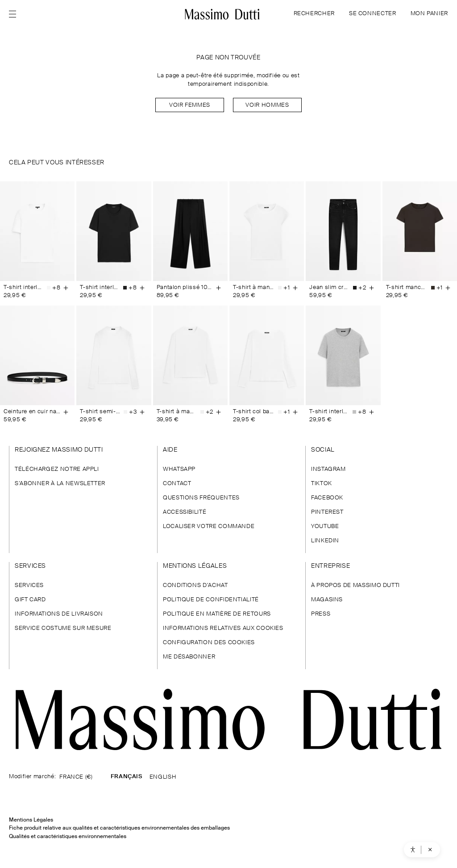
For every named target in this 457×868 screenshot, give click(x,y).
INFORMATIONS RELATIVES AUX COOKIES (223, 628)
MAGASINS (327, 600)
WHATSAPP (179, 469)
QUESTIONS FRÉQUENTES (201, 498)
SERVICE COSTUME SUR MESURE (63, 628)
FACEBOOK (327, 498)
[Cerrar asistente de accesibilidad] (429, 850)
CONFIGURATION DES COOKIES (209, 643)
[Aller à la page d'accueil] (228, 719)
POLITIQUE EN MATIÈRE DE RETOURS (217, 614)
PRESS (321, 614)
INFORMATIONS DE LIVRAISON (59, 614)
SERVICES (29, 585)
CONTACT (177, 484)
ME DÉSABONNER (189, 657)
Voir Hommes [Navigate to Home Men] (267, 105)
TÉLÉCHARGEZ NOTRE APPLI (57, 469)
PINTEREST (327, 512)
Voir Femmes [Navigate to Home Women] (190, 105)
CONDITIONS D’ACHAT (195, 585)
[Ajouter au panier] (66, 288)
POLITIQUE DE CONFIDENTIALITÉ (211, 600)
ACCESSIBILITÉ (185, 512)
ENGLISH (163, 777)
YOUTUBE (325, 526)
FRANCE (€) (76, 777)
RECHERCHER (314, 14)
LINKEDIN (325, 541)
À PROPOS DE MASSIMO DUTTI (355, 585)
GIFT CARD (30, 600)
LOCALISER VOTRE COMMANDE (209, 526)
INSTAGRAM (328, 469)
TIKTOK (322, 484)
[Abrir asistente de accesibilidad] (412, 850)
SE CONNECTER (373, 14)
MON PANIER (429, 14)
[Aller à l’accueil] (222, 14)
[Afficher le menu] (15, 14)
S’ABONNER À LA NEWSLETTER (60, 484)
